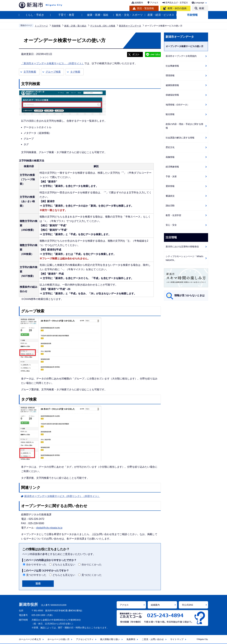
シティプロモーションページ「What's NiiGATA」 (184, 258)
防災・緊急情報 (146, 8)
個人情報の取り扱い (110, 639)
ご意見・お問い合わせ (153, 639)
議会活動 (170, 206)
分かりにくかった (92, 565)
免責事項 (131, 639)
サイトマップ (177, 639)
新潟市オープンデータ (130, 26)
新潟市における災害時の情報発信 (182, 247)
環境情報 (170, 75)
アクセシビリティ (85, 639)
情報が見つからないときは (189, 295)
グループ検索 (53, 72)
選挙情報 (170, 186)
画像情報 (170, 157)
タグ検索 (75, 72)
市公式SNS (188, 605)
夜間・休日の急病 (177, 8)
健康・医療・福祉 (98, 15)
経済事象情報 (172, 167)
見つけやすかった (36, 575)
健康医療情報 (172, 85)
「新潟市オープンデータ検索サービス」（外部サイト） (53, 63)
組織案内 (139, 3)
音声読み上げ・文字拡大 (177, 3)
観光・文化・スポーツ (129, 15)
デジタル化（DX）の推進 (103, 26)
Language (200, 3)
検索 (202, 8)
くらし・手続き (35, 15)
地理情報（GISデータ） (178, 105)
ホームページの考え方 (30, 639)
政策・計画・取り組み (75, 26)
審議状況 (170, 196)
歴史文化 (170, 147)
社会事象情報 (172, 66)
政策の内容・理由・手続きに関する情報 (184, 126)
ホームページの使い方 (58, 639)
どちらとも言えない (64, 565)
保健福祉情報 (172, 95)
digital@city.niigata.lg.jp (49, 528)
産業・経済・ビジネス (161, 15)
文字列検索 (30, 72)
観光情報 (170, 114)
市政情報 (192, 15)
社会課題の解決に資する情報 (180, 138)
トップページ (41, 26)
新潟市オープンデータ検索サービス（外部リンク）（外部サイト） (62, 496)
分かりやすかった (36, 565)
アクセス (154, 3)
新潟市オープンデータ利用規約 (181, 56)
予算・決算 (171, 176)
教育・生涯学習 (173, 215)
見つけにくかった (92, 575)
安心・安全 (171, 225)
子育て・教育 (66, 15)
